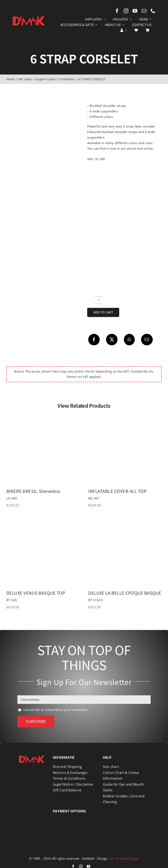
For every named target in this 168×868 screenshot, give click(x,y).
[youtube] (135, 11)
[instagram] (126, 11)
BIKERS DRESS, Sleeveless (33, 491)
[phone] (153, 11)
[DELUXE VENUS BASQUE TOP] (43, 518)
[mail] (144, 11)
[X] (112, 340)
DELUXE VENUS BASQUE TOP (36, 593)
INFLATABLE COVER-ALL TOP (117, 491)
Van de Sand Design (124, 858)
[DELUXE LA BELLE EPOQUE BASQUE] (125, 518)
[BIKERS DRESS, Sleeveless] (43, 417)
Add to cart (103, 312)
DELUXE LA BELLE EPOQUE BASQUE (125, 593)
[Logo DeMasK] (32, 757)
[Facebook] (94, 340)
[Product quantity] (99, 300)
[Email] (147, 340)
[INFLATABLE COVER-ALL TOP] (125, 417)
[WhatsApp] (129, 340)
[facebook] (117, 11)
